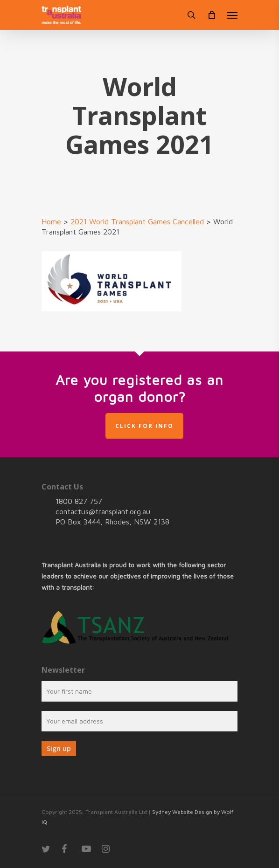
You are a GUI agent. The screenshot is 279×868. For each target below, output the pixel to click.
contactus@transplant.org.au (103, 511)
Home (51, 221)
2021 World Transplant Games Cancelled (137, 221)
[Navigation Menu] (232, 15)
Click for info (144, 426)
